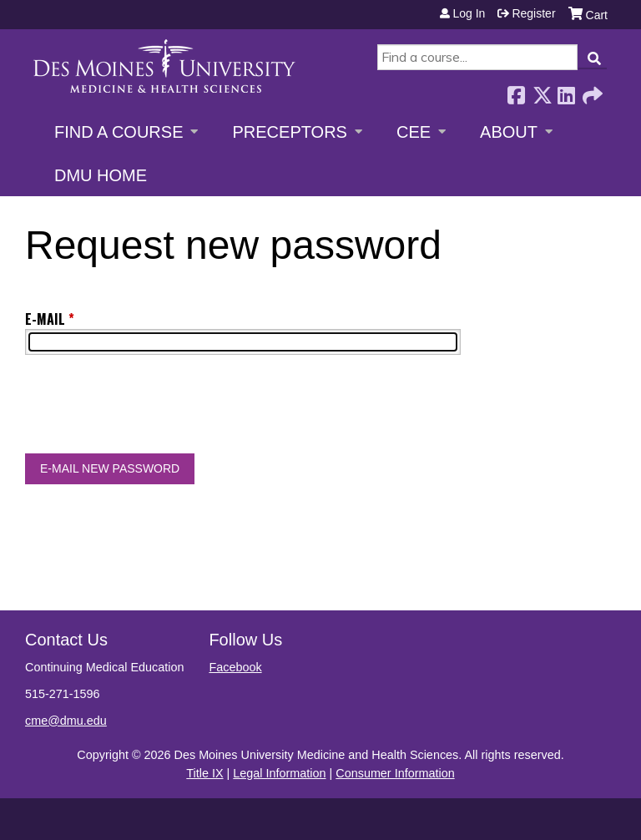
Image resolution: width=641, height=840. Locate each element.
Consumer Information (395, 773)
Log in (469, 13)
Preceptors (289, 132)
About (509, 132)
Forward (591, 91)
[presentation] (152, 407)
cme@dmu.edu (66, 721)
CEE (414, 132)
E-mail (45, 319)
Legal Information (279, 773)
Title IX (204, 773)
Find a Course (119, 132)
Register (533, 13)
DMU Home (101, 175)
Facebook (516, 91)
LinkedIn (566, 91)
